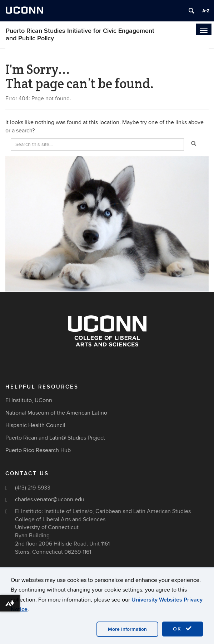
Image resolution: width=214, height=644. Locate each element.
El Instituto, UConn (29, 400)
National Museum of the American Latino (56, 413)
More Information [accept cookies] (127, 629)
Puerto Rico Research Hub (38, 450)
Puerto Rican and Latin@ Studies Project (55, 438)
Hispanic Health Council (35, 425)
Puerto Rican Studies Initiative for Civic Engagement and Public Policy (80, 35)
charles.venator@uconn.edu (50, 500)
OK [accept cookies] (183, 629)
